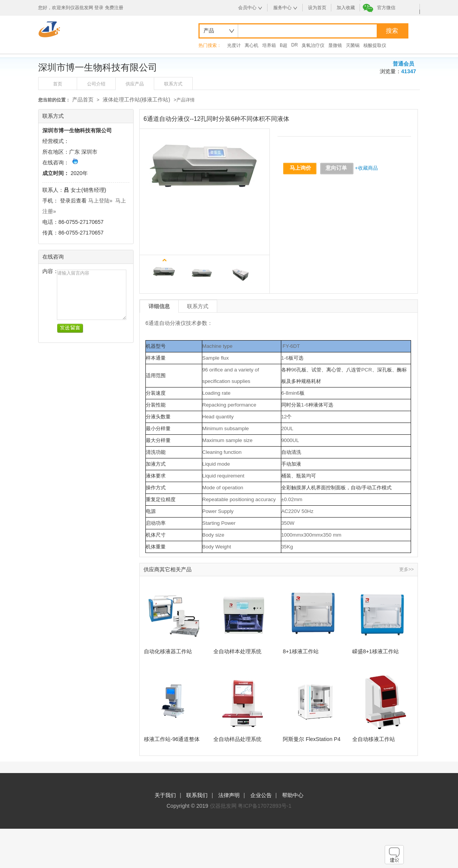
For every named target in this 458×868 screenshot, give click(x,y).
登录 (99, 8)
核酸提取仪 (375, 45)
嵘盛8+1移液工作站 (376, 651)
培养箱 (269, 45)
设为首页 (317, 8)
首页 (58, 84)
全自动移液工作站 (374, 739)
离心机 (252, 45)
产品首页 (83, 100)
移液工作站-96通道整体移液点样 (172, 739)
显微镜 (335, 45)
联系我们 (197, 795)
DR (294, 45)
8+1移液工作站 (301, 651)
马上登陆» (100, 201)
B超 (284, 45)
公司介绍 (96, 84)
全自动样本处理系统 (237, 651)
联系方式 (173, 84)
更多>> (406, 569)
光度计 (234, 45)
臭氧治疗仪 (313, 45)
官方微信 (386, 8)
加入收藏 (346, 8)
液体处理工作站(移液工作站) (137, 100)
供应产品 (135, 84)
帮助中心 (293, 795)
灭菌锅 (353, 45)
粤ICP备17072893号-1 (264, 806)
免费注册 (114, 8)
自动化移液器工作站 (168, 651)
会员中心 (247, 8)
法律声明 (229, 795)
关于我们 (165, 795)
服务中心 (282, 8)
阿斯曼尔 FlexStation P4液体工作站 (312, 739)
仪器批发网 (223, 806)
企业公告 (261, 795)
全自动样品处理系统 (237, 739)
